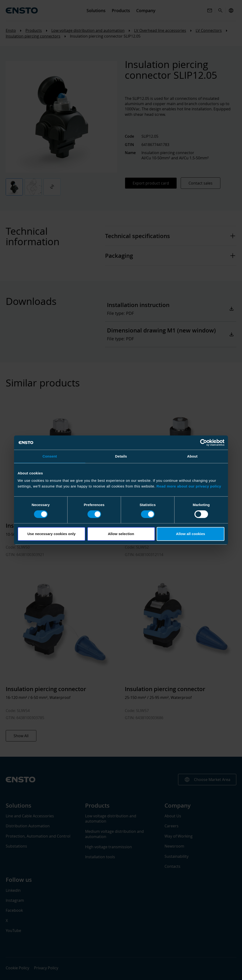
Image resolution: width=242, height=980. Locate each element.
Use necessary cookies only (51, 534)
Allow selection (121, 534)
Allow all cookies (191, 534)
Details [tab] (121, 456)
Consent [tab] (50, 456)
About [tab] (192, 456)
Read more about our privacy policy (189, 486)
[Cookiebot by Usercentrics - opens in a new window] (204, 443)
